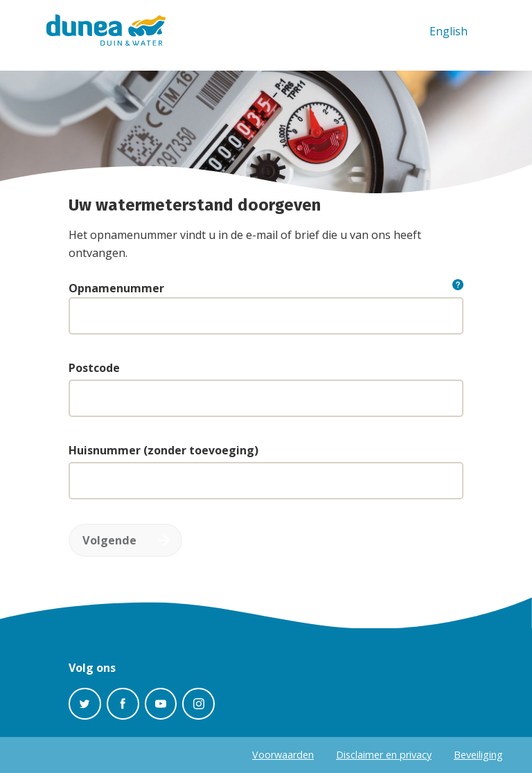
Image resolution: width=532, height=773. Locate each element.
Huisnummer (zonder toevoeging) (163, 450)
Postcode (94, 368)
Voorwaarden (283, 755)
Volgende (109, 540)
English (449, 31)
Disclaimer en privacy (384, 755)
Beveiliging (478, 755)
